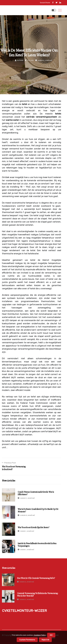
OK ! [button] (51, 635)
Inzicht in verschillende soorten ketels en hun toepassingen (37, 545)
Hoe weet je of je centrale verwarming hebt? (36, 578)
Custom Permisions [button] (27, 640)
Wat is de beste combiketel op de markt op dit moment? (38, 510)
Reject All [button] (45, 640)
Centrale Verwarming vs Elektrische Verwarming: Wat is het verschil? (38, 595)
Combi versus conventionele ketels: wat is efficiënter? (36, 493)
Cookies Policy (39, 635)
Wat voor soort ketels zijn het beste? (33, 527)
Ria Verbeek (20, 60)
